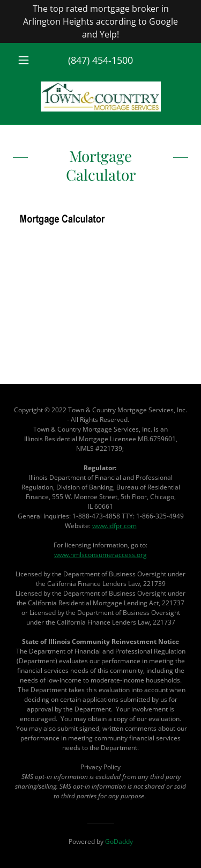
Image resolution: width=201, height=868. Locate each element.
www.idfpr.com (114, 526)
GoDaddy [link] (119, 841)
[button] (26, 60)
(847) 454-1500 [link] (100, 60)
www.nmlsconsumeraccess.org (100, 555)
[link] (101, 97)
